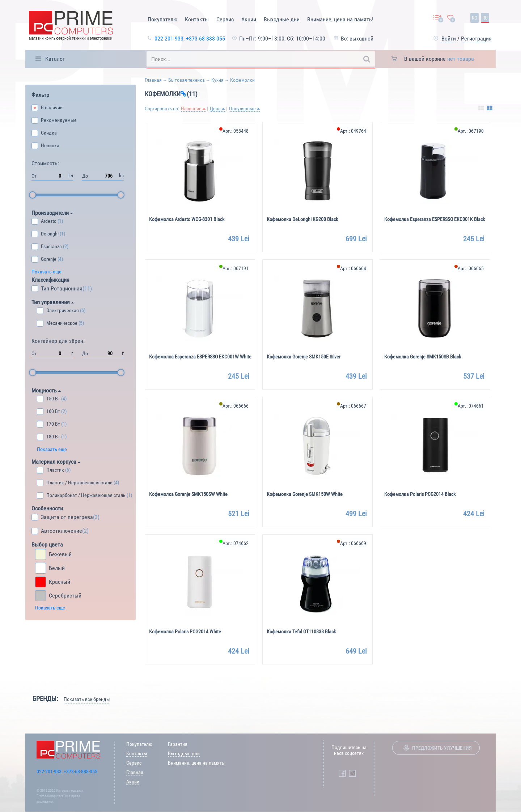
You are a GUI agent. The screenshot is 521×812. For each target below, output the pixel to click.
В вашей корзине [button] (439, 59)
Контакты (197, 19)
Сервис (225, 19)
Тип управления (53, 302)
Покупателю (162, 19)
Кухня (217, 80)
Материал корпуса (56, 462)
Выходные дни (282, 19)
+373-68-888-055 (206, 39)
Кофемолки (242, 80)
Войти (449, 39)
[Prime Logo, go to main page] (71, 27)
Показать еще (46, 272)
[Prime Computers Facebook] (342, 773)
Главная (153, 80)
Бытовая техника (187, 80)
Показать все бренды (87, 699)
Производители (52, 213)
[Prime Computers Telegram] (352, 773)
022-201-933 (169, 39)
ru (485, 18)
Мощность (46, 390)
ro (475, 18)
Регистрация (476, 39)
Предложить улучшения (442, 748)
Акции (249, 19)
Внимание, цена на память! (340, 19)
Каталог (55, 59)
